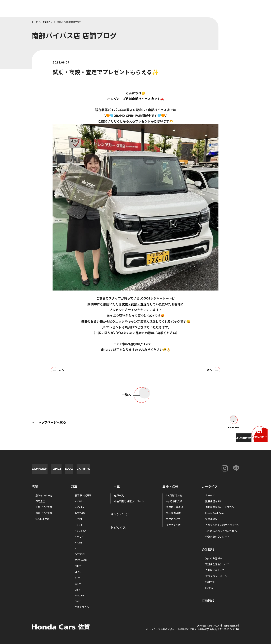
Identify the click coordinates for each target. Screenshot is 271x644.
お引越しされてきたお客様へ (221, 531)
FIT (76, 548)
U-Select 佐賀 (42, 519)
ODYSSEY (80, 554)
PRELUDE (79, 596)
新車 (74, 487)
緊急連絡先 (211, 519)
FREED (78, 566)
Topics (87, 467)
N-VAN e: (79, 507)
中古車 (115, 487)
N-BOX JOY (81, 531)
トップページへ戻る (49, 419)
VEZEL (78, 572)
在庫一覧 (119, 496)
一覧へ (136, 400)
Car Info (163, 467)
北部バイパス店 (44, 507)
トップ (35, 22)
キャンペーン (120, 514)
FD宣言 (209, 588)
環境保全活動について (217, 564)
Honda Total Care (214, 513)
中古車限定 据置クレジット (129, 501)
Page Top (234, 419)
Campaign (49, 467)
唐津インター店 (44, 496)
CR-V (77, 590)
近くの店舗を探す (226, 435)
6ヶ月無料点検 (174, 501)
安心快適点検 (173, 513)
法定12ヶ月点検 (175, 507)
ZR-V (77, 578)
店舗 (35, 487)
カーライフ (209, 487)
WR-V (78, 584)
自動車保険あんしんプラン (220, 507)
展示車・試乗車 (83, 496)
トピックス (118, 528)
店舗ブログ (47, 22)
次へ (207, 374)
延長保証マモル (214, 501)
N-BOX (78, 525)
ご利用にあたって (215, 570)
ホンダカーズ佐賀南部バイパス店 (131, 99)
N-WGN (79, 537)
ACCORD (80, 513)
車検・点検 (170, 487)
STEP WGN (81, 560)
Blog (125, 467)
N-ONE (78, 543)
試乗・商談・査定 (134, 307)
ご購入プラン (82, 607)
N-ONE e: (80, 501)
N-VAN (78, 519)
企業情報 (208, 550)
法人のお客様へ (214, 559)
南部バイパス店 (44, 513)
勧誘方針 (210, 582)
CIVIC (78, 601)
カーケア (210, 496)
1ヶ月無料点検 (174, 496)
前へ (64, 374)
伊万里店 (40, 501)
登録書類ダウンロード (217, 537)
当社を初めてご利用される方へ (222, 525)
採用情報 (208, 601)
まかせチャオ (173, 525)
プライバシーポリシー (217, 576)
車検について (173, 519)
